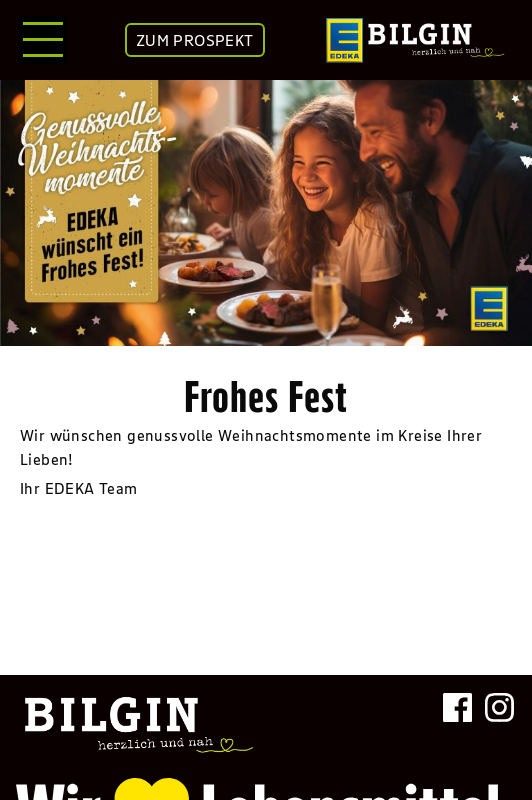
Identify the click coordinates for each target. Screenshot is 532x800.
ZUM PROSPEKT (195, 40)
